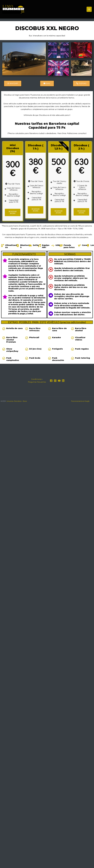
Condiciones (37, 379)
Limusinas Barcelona (14, 401)
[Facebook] (51, 381)
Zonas (25, 401)
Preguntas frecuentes (37, 382)
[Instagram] (55, 381)
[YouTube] (59, 381)
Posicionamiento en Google (80, 401)
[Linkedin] (63, 381)
